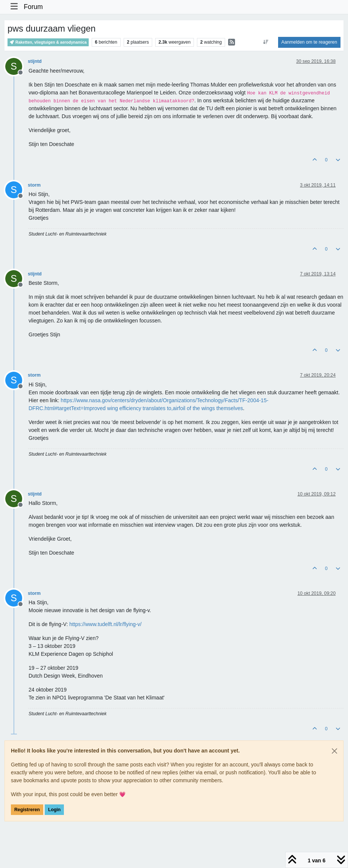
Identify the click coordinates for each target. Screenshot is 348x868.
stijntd (35, 61)
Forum (33, 7)
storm (34, 185)
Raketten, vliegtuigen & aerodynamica (48, 42)
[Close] (334, 751)
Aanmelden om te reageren (309, 42)
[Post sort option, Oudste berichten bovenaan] (266, 42)
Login (54, 810)
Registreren (27, 810)
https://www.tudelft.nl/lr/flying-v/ (105, 624)
